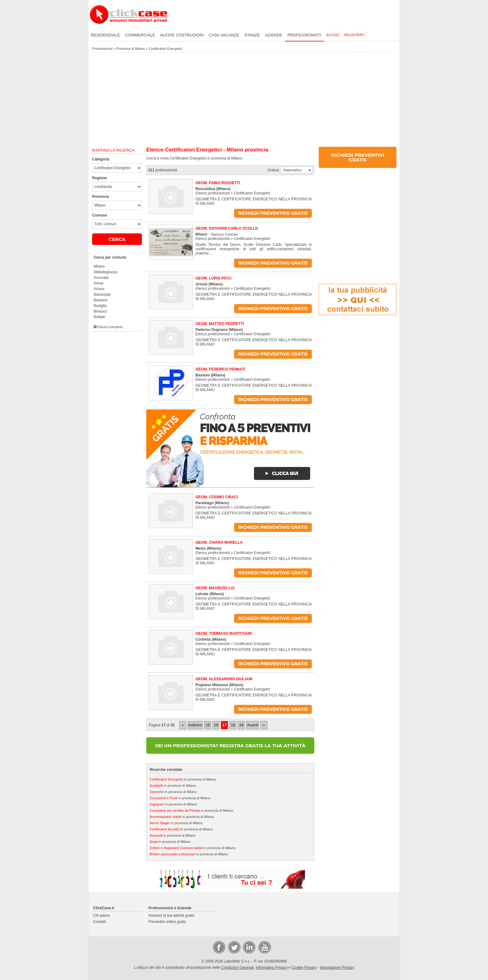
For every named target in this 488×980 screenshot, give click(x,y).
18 (233, 725)
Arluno (99, 289)
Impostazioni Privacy (337, 968)
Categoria (101, 159)
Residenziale (106, 35)
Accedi (333, 35)
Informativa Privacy (272, 968)
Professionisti (305, 35)
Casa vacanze (224, 35)
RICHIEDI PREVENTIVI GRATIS (358, 157)
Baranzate (102, 294)
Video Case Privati (264, 947)
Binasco (100, 311)
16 (216, 725)
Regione (99, 178)
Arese (99, 283)
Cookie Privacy (304, 968)
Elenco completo (108, 327)
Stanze (252, 35)
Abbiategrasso (106, 272)
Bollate (99, 317)
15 (208, 725)
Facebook (219, 947)
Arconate (101, 278)
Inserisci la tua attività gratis (171, 915)
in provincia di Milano (183, 779)
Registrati (354, 35)
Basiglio (100, 306)
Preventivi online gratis (167, 922)
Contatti (99, 922)
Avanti (252, 725)
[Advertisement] (244, 100)
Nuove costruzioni (182, 35)
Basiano (100, 300)
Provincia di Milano (131, 49)
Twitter (234, 947)
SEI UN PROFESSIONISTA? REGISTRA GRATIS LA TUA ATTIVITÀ (230, 746)
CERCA (117, 239)
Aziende (274, 35)
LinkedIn (249, 947)
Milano (99, 266)
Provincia (101, 197)
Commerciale (140, 35)
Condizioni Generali (237, 968)
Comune (100, 215)
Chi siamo (101, 915)
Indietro (195, 725)
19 (241, 725)
